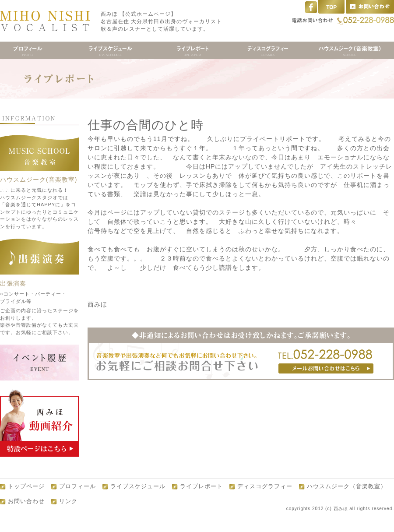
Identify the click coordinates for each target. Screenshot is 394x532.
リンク (68, 501)
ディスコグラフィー (265, 486)
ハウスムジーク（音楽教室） (347, 486)
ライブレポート (201, 486)
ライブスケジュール (138, 486)
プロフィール (77, 486)
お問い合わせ (26, 501)
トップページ (26, 486)
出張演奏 (13, 283)
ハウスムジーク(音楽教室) (39, 180)
